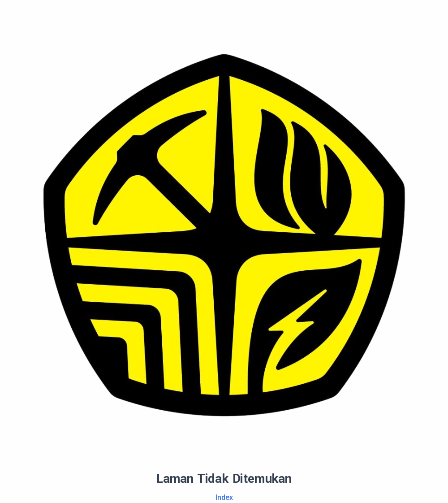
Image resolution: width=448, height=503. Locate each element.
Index (224, 497)
